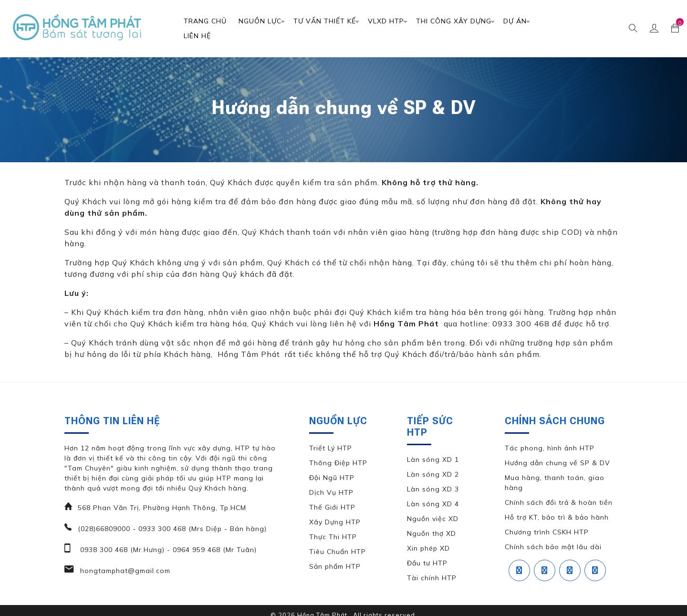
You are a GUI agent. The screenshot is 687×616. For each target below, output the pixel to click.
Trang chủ (205, 21)
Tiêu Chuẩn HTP (338, 552)
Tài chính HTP (432, 578)
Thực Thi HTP (333, 537)
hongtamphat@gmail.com (124, 571)
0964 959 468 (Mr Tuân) (213, 550)
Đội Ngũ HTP (332, 478)
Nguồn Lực (260, 21)
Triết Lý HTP (331, 448)
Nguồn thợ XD (432, 533)
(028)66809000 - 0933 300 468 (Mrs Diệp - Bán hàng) (172, 529)
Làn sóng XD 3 (433, 489)
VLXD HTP (386, 21)
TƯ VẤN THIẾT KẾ (325, 21)
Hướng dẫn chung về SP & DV (557, 463)
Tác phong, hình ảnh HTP (550, 448)
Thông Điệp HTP (338, 463)
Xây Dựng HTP (335, 522)
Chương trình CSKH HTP (547, 532)
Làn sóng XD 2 (433, 474)
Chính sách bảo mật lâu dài (553, 547)
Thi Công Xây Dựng (454, 21)
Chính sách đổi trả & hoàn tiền (559, 502)
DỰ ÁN (515, 21)
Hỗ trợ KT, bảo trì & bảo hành (557, 517)
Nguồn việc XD (433, 519)
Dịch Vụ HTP (331, 492)
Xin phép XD (428, 548)
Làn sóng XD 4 (433, 504)
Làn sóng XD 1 (433, 459)
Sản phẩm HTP (335, 566)
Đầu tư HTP (427, 563)
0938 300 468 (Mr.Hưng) (121, 550)
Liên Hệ (197, 36)
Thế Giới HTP (332, 507)
